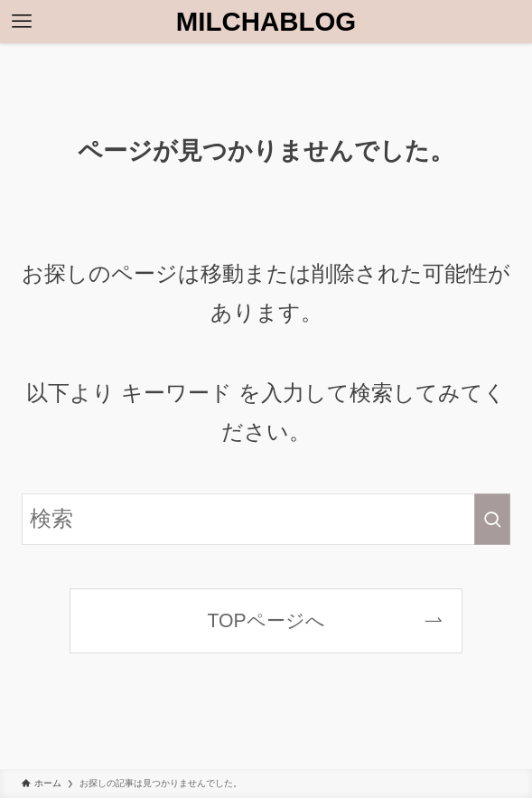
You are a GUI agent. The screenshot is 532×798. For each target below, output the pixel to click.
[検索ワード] (266, 519)
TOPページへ (266, 620)
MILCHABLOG (266, 21)
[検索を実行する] (492, 519)
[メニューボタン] (22, 22)
